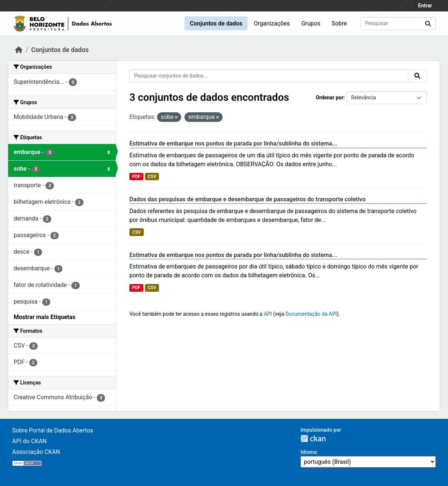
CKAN (313, 439)
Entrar (425, 6)
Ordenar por (330, 97)
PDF (136, 177)
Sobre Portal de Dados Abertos (53, 430)
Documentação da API (311, 314)
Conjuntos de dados (216, 23)
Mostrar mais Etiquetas (45, 317)
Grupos (311, 23)
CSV (152, 177)
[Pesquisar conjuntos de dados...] (398, 23)
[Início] (19, 50)
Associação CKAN (36, 452)
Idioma (308, 452)
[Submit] (428, 23)
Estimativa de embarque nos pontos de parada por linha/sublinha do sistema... (233, 143)
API (268, 314)
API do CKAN (29, 441)
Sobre (339, 23)
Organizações (272, 23)
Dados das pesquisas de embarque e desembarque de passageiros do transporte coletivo (247, 199)
